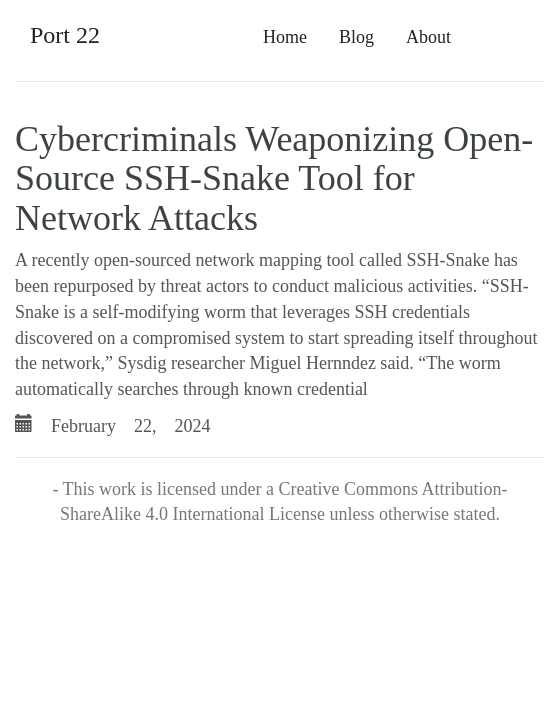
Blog (356, 37)
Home (285, 37)
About (428, 37)
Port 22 (65, 35)
